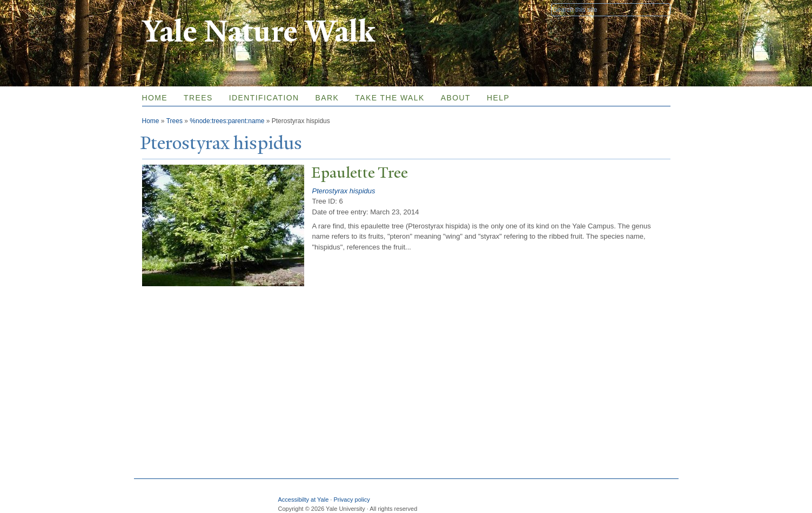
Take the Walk (390, 98)
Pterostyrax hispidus (344, 191)
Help (498, 98)
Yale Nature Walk (259, 32)
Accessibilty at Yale (304, 500)
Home (155, 98)
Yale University (172, 9)
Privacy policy (351, 500)
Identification (264, 98)
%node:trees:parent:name (227, 121)
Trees (198, 98)
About (456, 98)
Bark (327, 98)
